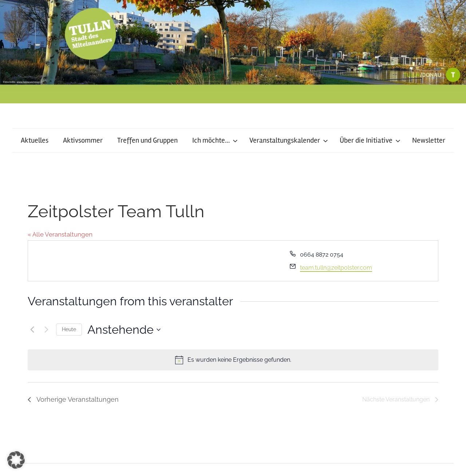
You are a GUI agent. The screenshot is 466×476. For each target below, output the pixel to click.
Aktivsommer (83, 140)
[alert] (233, 360)
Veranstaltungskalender (289, 140)
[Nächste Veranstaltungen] (46, 330)
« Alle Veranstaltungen (60, 234)
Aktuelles (35, 140)
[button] (16, 460)
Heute (69, 329)
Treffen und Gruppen (147, 140)
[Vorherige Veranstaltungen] (32, 330)
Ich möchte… (215, 140)
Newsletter (429, 140)
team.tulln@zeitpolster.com (336, 268)
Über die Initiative (370, 140)
